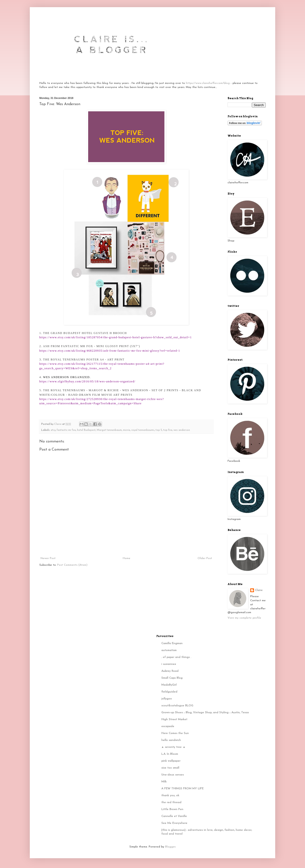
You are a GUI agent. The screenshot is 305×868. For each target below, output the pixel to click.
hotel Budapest (86, 430)
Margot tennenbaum (109, 430)
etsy (53, 430)
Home (127, 558)
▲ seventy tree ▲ (173, 747)
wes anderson (182, 430)
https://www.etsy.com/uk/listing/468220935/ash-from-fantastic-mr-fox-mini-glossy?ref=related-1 (110, 351)
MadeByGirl (169, 685)
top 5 (159, 430)
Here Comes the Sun (175, 733)
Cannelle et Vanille (174, 816)
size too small (170, 768)
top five (168, 430)
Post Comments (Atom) (72, 565)
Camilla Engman (172, 643)
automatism (169, 650)
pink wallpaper (171, 761)
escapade (168, 726)
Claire (259, 590)
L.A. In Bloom (170, 754)
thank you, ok (170, 796)
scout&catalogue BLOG (177, 706)
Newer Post (48, 558)
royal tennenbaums (143, 430)
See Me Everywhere (174, 823)
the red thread (171, 802)
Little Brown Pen (172, 809)
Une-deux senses (173, 775)
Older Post (205, 558)
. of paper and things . (176, 657)
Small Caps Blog (172, 678)
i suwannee (169, 664)
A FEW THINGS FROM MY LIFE (182, 789)
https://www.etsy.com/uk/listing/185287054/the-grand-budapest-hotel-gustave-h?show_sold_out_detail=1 (116, 337)
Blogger (170, 847)
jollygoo (167, 699)
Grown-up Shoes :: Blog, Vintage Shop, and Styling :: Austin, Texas (205, 713)
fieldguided (169, 692)
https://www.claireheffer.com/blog (208, 83)
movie (127, 430)
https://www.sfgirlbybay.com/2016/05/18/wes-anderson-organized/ (87, 381)
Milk (164, 782)
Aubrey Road (170, 671)
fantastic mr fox (66, 430)
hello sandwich (171, 740)
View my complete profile (244, 618)
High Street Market (174, 719)
